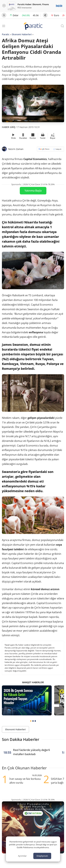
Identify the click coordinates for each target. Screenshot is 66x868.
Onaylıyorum (42, 856)
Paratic (6, 34)
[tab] (31, 721)
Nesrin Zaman (16, 149)
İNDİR (59, 6)
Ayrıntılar (22, 856)
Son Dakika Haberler (21, 739)
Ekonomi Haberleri (22, 34)
